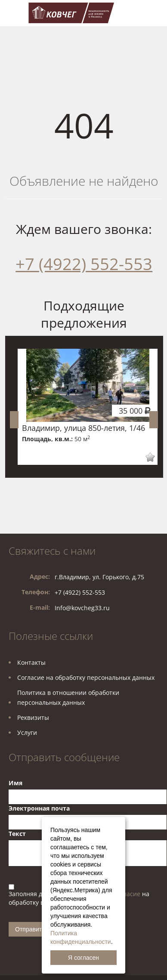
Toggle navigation (16, 13)
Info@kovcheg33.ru (82, 608)
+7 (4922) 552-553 (84, 264)
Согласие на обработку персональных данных (86, 677)
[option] (88, 407)
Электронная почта (39, 808)
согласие (128, 894)
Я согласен (83, 958)
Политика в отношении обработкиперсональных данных (68, 697)
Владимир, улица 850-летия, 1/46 (83, 428)
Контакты (31, 662)
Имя (15, 783)
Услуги (27, 733)
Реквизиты (33, 717)
